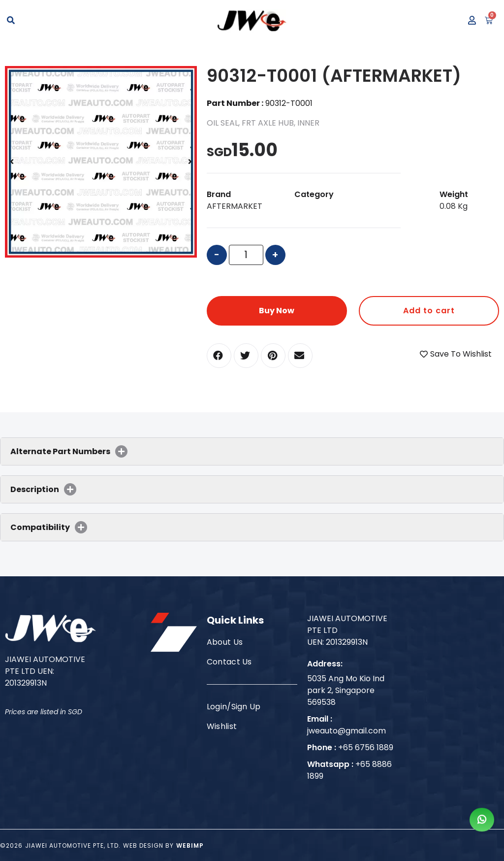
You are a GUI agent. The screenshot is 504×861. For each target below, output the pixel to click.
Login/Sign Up (234, 707)
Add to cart (429, 311)
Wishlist (222, 726)
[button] (219, 356)
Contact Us (229, 662)
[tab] (252, 451)
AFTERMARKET (235, 206)
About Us (225, 642)
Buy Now (277, 311)
